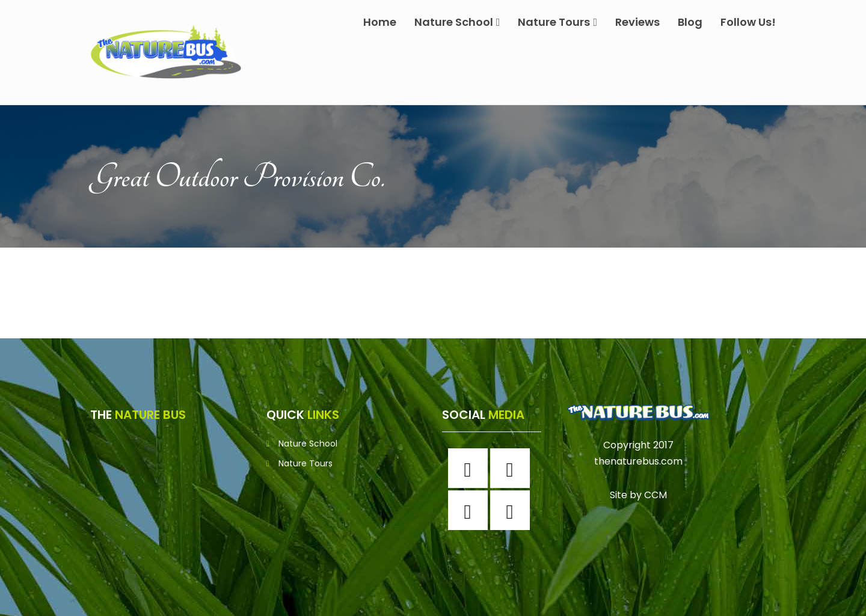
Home (380, 22)
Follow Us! (748, 22)
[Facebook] (471, 468)
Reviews (637, 22)
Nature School (457, 22)
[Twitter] (471, 510)
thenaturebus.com (638, 461)
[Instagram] (513, 468)
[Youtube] (513, 510)
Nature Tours (557, 22)
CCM (656, 495)
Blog (690, 22)
